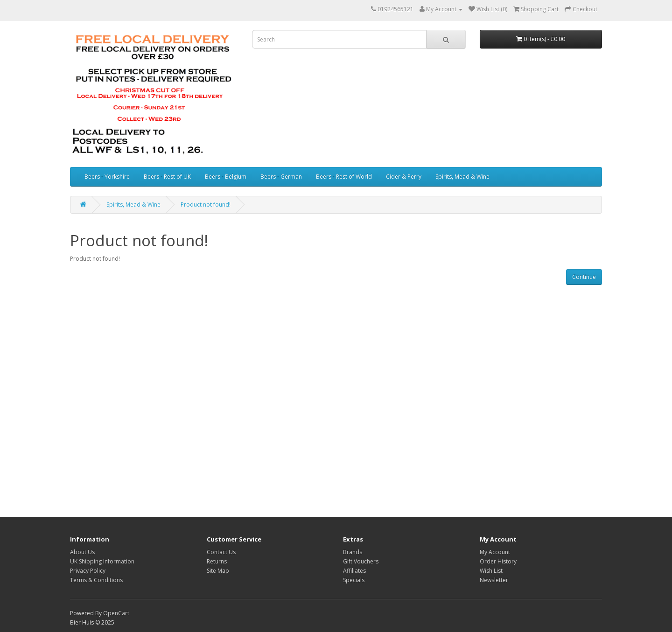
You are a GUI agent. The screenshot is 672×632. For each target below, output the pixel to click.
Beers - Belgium (226, 177)
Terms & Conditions (96, 580)
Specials (354, 580)
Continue (584, 277)
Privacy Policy (88, 571)
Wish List (491, 571)
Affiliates (354, 571)
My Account (495, 552)
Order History (498, 561)
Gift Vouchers (361, 561)
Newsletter (494, 580)
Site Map (218, 571)
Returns (217, 561)
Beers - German (281, 177)
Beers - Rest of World (344, 177)
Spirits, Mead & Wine (462, 177)
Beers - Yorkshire (107, 177)
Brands (353, 552)
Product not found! (206, 205)
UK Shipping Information (102, 561)
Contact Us (221, 552)
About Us (82, 552)
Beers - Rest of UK (167, 177)
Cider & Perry (404, 177)
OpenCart (116, 613)
